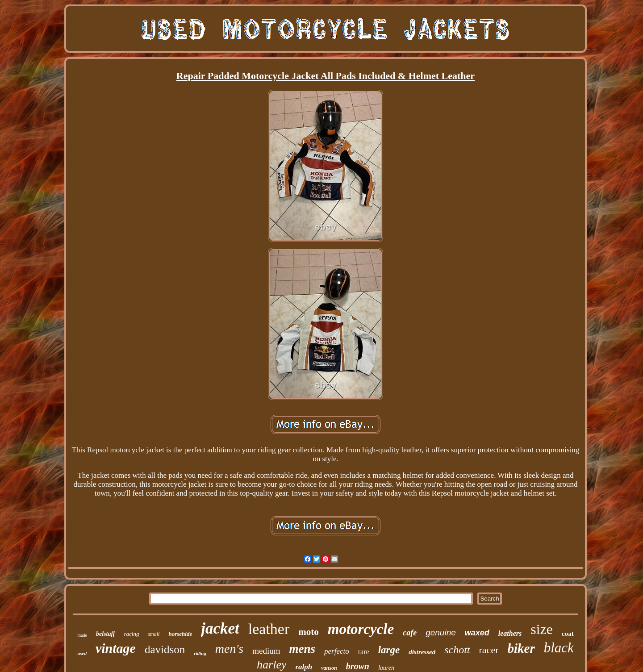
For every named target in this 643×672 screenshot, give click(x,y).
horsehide (180, 634)
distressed (422, 652)
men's (230, 649)
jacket (220, 628)
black (559, 648)
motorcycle (361, 629)
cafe (410, 633)
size (542, 629)
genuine (441, 632)
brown (358, 666)
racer (489, 650)
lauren (386, 668)
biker (521, 648)
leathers (510, 633)
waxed (477, 633)
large (389, 650)
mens (303, 649)
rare (364, 652)
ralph (304, 667)
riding (200, 653)
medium (266, 651)
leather (269, 629)
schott (457, 650)
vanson (329, 668)
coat (568, 634)
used (82, 653)
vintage (116, 648)
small (154, 634)
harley (271, 665)
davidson (165, 649)
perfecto (337, 651)
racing (132, 634)
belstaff (106, 634)
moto (309, 632)
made (82, 635)
